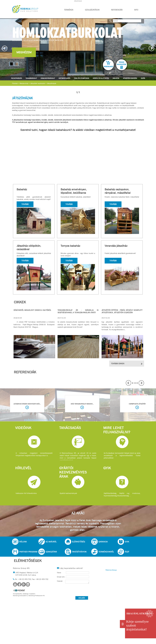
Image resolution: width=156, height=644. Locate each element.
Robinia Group (111, 570)
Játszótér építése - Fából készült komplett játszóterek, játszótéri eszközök (122, 311)
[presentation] (74, 590)
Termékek (69, 10)
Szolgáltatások (92, 10)
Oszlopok (116, 78)
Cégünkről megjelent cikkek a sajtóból (32, 310)
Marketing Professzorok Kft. (37, 596)
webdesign (26, 594)
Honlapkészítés (17, 594)
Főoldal (15, 83)
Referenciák (117, 10)
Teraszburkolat (31, 78)
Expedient (32, 594)
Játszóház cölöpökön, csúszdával (29, 248)
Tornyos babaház (70, 246)
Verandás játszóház (116, 246)
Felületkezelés (16, 78)
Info (136, 10)
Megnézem (24, 52)
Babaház (22, 189)
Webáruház (24, 83)
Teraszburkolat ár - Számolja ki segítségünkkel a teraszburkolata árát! (78, 311)
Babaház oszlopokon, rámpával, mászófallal (118, 191)
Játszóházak (52, 83)
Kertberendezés (64, 78)
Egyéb (143, 78)
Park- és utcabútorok (81, 78)
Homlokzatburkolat (48, 78)
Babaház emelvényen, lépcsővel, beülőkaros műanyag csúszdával (74, 193)
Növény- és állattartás (101, 78)
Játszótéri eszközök (130, 78)
